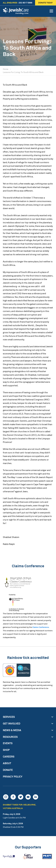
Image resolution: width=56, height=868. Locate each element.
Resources (10, 737)
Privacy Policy (13, 777)
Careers (9, 757)
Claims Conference (41, 627)
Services (9, 717)
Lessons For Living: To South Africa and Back (23, 72)
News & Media (12, 730)
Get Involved (12, 723)
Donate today (46, 3)
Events (8, 743)
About (7, 763)
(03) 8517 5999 (18, 3)
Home (6, 69)
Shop (6, 750)
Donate (8, 770)
